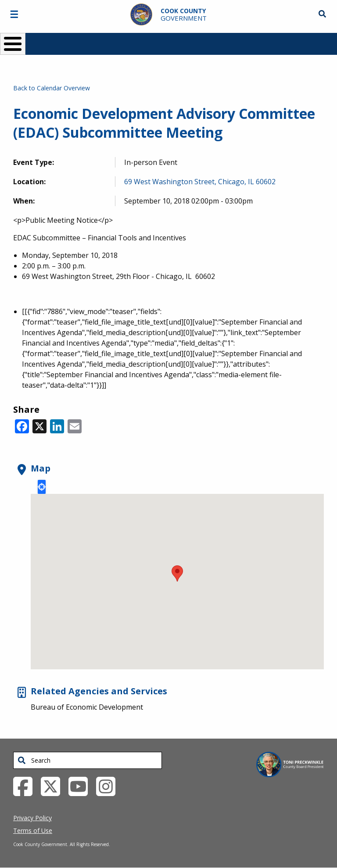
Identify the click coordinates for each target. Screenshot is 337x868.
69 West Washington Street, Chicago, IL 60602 (200, 182)
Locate (42, 487)
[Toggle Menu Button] (13, 44)
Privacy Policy (32, 818)
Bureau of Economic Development (87, 707)
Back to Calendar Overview (52, 88)
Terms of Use (33, 830)
